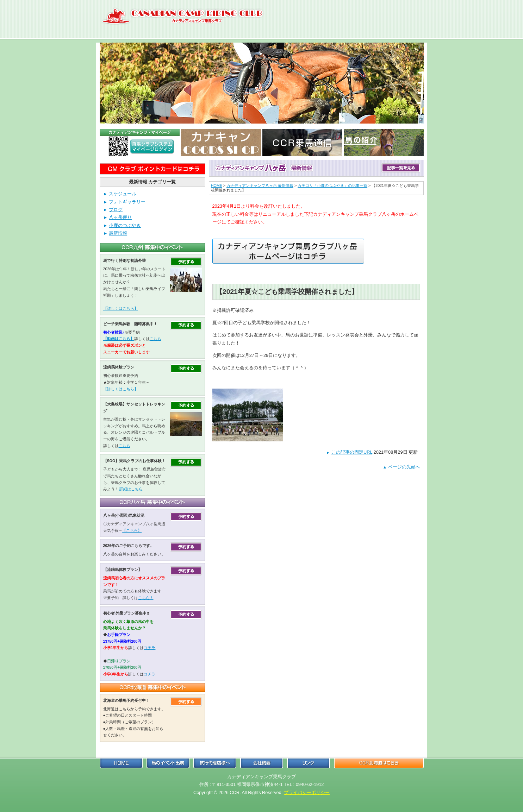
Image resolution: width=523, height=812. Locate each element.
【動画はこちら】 (119, 339)
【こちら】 (132, 530)
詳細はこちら (131, 489)
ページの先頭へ (404, 467)
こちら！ (146, 598)
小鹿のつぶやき (125, 225)
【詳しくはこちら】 (121, 308)
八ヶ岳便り (120, 217)
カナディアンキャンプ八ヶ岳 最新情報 (260, 185)
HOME (217, 185)
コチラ (150, 648)
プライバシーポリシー (307, 792)
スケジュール (123, 194)
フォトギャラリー (127, 202)
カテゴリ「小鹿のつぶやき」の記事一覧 (332, 185)
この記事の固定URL (352, 452)
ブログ (116, 210)
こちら (155, 339)
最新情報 (118, 233)
